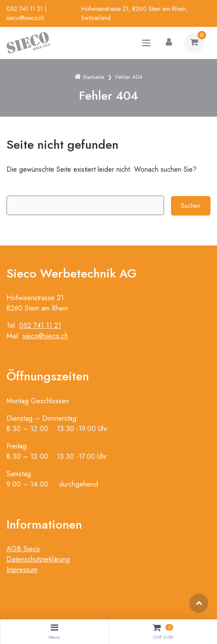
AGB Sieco (23, 549)
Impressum (22, 570)
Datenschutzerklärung (38, 559)
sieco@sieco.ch (25, 18)
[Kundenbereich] (169, 43)
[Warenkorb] (194, 43)
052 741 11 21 (25, 9)
